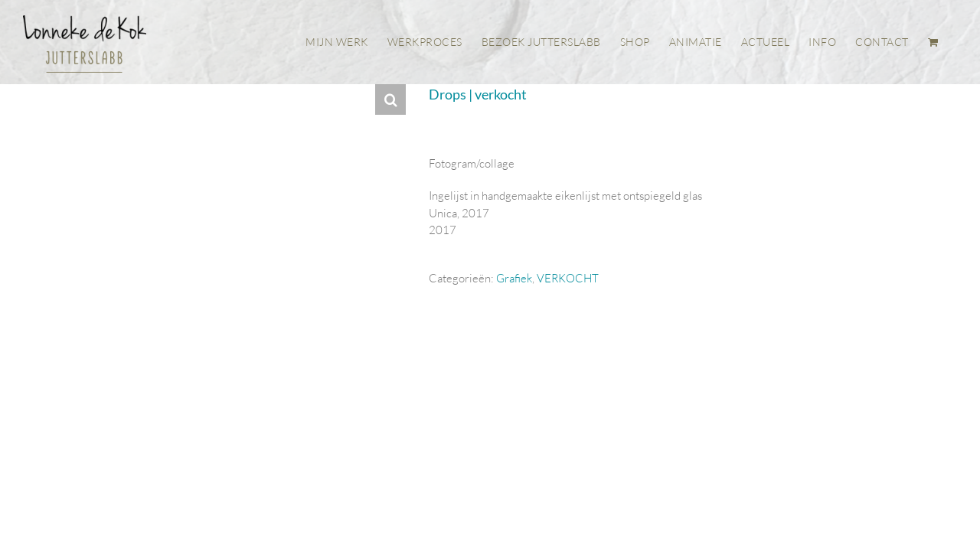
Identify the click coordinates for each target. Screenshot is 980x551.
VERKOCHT (568, 278)
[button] (390, 99)
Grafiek (514, 278)
